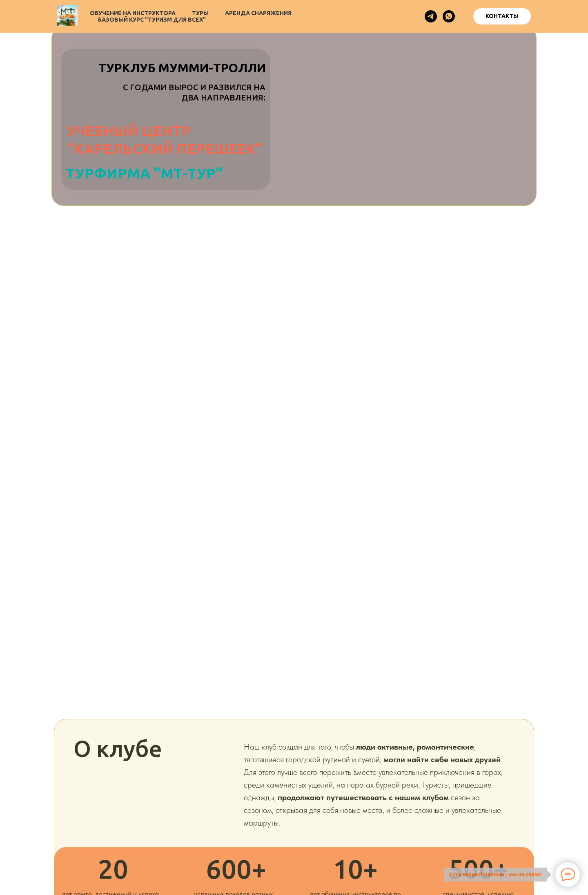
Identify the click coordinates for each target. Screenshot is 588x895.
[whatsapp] (449, 16)
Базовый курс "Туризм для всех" (152, 20)
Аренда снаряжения (258, 13)
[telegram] (431, 16)
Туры (200, 13)
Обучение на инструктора (133, 13)
